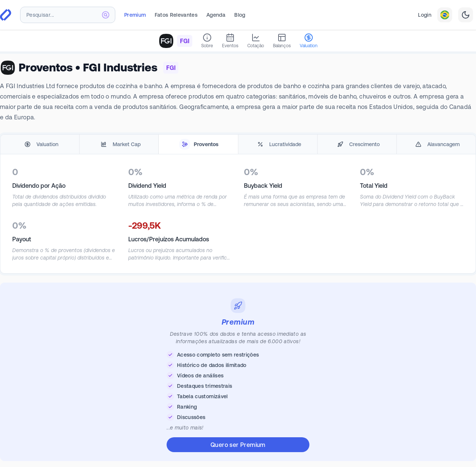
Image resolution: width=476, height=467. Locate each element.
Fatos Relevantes (176, 15)
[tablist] (238, 144)
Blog (240, 15)
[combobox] (68, 15)
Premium (135, 15)
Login (425, 15)
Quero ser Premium (238, 445)
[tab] (40, 144)
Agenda (216, 15)
